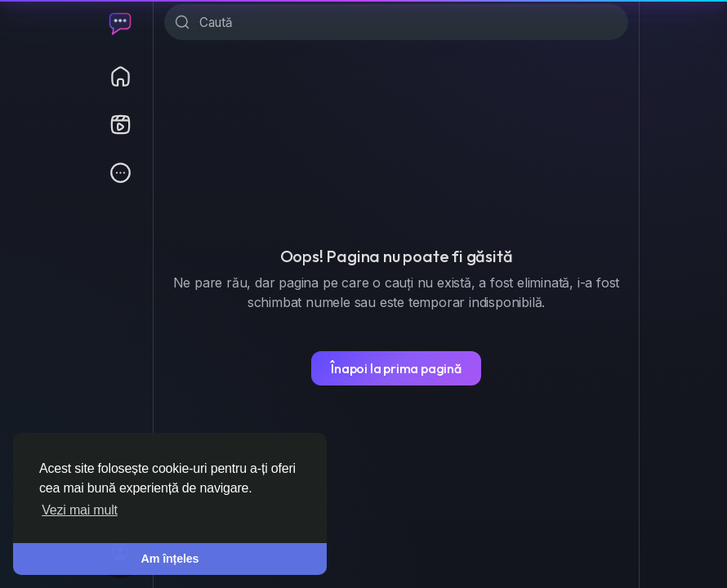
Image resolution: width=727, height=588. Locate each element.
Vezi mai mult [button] (80, 510)
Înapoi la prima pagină (396, 368)
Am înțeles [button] (170, 559)
